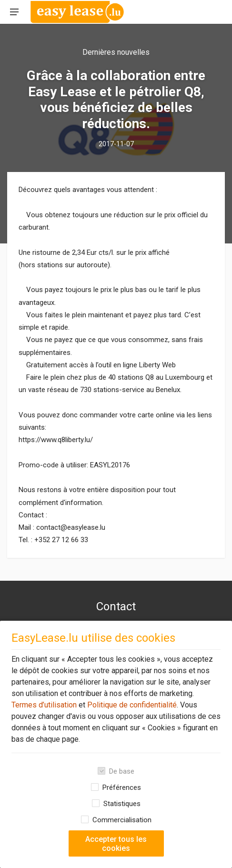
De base (122, 771)
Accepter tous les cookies (116, 844)
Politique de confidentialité (131, 705)
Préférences (122, 787)
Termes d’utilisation (44, 705)
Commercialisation (122, 820)
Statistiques (122, 804)
